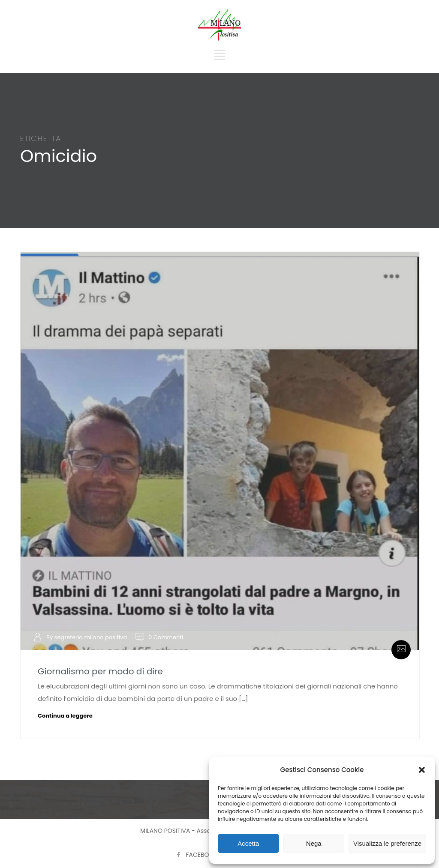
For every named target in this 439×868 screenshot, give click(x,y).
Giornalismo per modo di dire (100, 671)
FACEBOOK (202, 855)
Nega (314, 843)
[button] (422, 770)
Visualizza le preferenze (387, 843)
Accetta (248, 843)
